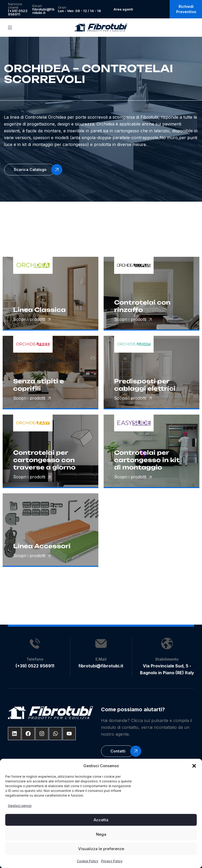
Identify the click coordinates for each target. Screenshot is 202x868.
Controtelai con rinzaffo (142, 306)
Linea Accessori (42, 546)
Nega (101, 834)
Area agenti (123, 9)
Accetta (101, 820)
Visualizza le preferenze (101, 849)
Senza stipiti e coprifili (39, 385)
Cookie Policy (88, 861)
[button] (194, 766)
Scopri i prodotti (32, 319)
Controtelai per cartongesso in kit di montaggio (147, 460)
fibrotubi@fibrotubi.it (43, 11)
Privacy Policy (112, 861)
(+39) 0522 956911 (18, 12)
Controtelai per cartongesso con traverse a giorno (44, 460)
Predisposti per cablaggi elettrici (145, 385)
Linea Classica (39, 310)
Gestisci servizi (20, 806)
